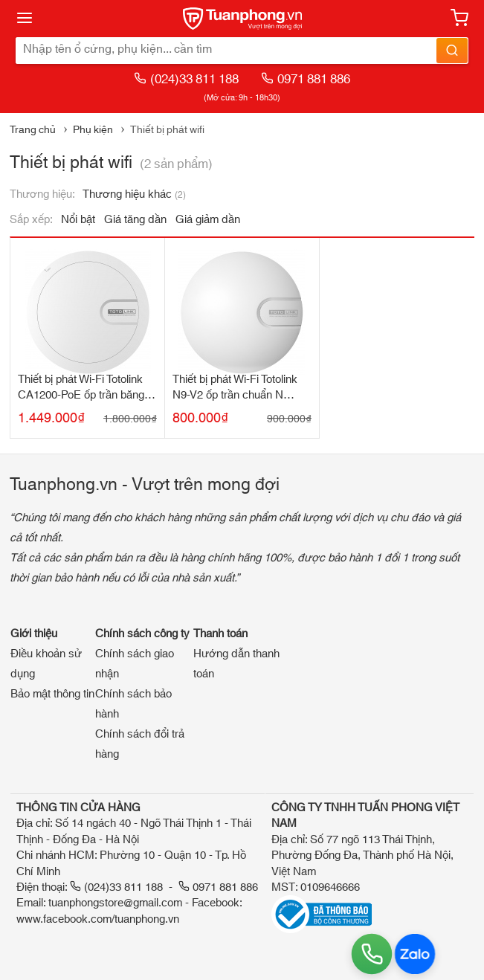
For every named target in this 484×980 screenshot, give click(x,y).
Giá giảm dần (208, 220)
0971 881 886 (306, 79)
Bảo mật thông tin (52, 694)
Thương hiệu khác (134, 194)
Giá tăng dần (135, 220)
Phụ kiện (93, 130)
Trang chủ (33, 130)
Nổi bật (78, 220)
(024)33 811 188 (186, 79)
